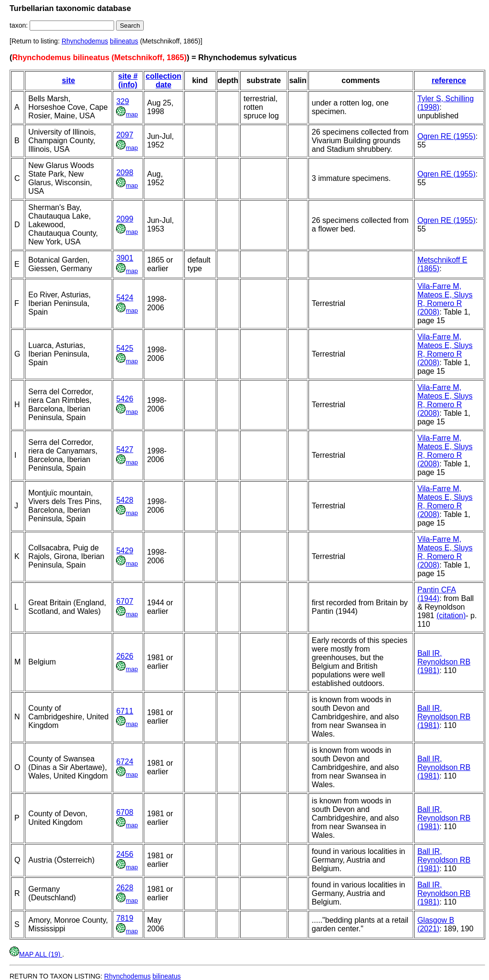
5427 (125, 449)
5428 (125, 500)
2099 (125, 219)
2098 (125, 173)
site (69, 80)
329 (122, 101)
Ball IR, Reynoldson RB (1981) (444, 662)
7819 (125, 918)
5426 (125, 399)
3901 (125, 258)
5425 (125, 348)
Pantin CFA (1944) (437, 594)
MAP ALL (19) (36, 954)
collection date (164, 80)
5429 (125, 551)
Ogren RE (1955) (446, 136)
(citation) (451, 616)
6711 (125, 711)
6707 (125, 601)
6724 (125, 762)
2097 (125, 135)
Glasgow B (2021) (436, 924)
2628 (125, 888)
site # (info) (128, 80)
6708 (125, 812)
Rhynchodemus (85, 41)
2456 (125, 854)
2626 (125, 656)
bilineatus (124, 41)
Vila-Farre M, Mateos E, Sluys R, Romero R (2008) (445, 299)
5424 (125, 298)
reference (449, 80)
